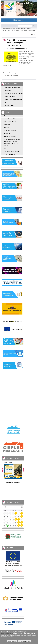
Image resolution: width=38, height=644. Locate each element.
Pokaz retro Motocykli (13, 483)
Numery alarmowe (9, 154)
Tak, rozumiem (12, 641)
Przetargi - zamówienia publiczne (12, 89)
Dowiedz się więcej (24, 641)
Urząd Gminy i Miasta (10, 122)
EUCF (5, 148)
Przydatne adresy (10, 96)
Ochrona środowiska (10, 130)
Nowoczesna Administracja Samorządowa (14, 104)
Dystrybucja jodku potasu (11, 151)
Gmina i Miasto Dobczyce (11, 119)
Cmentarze (7, 133)
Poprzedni (3, 470)
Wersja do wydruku (11, 76)
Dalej (24, 470)
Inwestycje (7, 128)
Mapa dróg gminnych (10, 136)
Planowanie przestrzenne (13, 100)
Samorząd (7, 125)
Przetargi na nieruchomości (14, 93)
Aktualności (7, 116)
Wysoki (12, 321)
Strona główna (6, 29)
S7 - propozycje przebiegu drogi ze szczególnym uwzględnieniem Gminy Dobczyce (12, 142)
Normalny (20, 321)
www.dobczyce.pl (7, 634)
